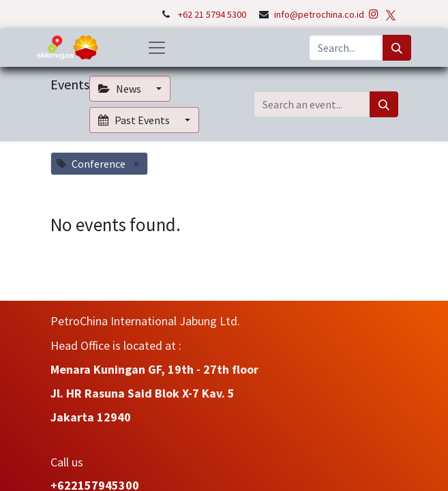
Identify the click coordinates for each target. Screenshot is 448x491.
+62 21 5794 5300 (213, 14)
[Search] (397, 48)
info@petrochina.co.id (319, 14)
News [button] (121, 89)
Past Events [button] (135, 120)
